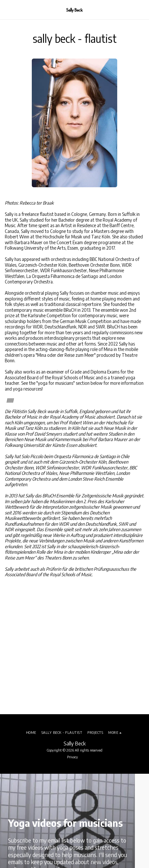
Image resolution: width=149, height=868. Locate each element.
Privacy (73, 757)
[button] (7, 9)
